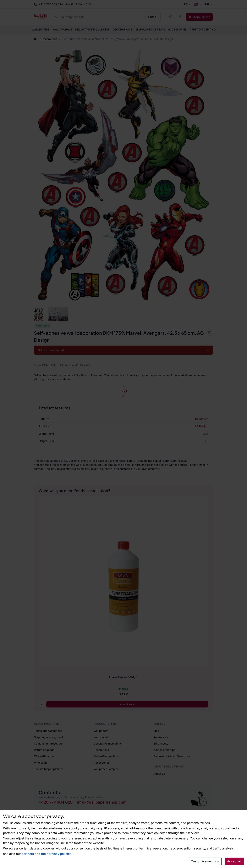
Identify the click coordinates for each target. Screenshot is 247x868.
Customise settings (205, 861)
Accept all (234, 861)
